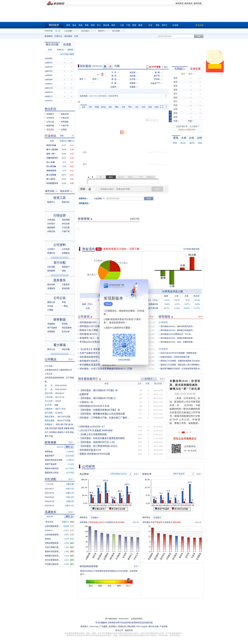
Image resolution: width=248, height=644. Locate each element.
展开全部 (50, 191)
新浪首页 (189, 3)
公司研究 (163, 322)
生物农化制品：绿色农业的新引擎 (175, 357)
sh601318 (49, 88)
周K (117, 107)
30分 (150, 107)
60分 (157, 107)
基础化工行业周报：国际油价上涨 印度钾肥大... (181, 365)
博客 (158, 25)
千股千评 (65, 126)
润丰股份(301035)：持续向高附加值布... (177, 338)
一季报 (65, 306)
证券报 (64, 130)
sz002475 (49, 101)
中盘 (51, 436)
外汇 (99, 25)
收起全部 (65, 191)
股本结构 (51, 285)
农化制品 (53, 432)
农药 (68, 432)
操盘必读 (65, 114)
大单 (184, 138)
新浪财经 (49, 36)
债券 (113, 25)
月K (124, 107)
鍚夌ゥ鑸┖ (51, 154)
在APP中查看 (155, 67)
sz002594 (49, 80)
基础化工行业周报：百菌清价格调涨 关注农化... (181, 361)
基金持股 (66, 288)
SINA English (142, 626)
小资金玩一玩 (86, 402)
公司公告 (50, 122)
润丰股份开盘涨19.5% (90, 450)
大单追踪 (51, 220)
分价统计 (51, 224)
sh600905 (49, 58)
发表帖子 (149, 379)
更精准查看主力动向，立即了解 (121, 249)
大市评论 (50, 118)
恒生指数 (116, 31)
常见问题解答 (101, 623)
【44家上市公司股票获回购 (93, 434)
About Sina (94, 626)
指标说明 (195, 249)
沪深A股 (67, 424)
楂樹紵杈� (51, 145)
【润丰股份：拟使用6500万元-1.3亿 (97, 442)
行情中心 (58, 36)
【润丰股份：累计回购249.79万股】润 (99, 390)
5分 (137, 107)
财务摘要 (51, 442)
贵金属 (106, 25)
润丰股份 (68, 36)
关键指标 (51, 324)
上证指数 (68, 31)
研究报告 (165, 317)
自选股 (175, 25)
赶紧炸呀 (84, 394)
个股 (128, 25)
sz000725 (49, 63)
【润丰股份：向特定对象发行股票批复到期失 (102, 438)
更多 (151, 317)
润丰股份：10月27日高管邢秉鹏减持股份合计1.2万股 (106, 369)
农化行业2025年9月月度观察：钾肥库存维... (179, 353)
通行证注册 (153, 626)
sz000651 (49, 75)
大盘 (122, 25)
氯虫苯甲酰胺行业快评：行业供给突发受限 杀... (181, 369)
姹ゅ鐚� (51, 162)
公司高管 (66, 249)
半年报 (50, 306)
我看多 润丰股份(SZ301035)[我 (95, 454)
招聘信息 (122, 626)
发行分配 (60, 263)
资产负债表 (52, 328)
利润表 (65, 324)
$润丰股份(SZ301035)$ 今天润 (94, 406)
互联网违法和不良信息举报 (119, 623)
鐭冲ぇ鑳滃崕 (52, 149)
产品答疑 (164, 626)
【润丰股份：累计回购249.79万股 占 (98, 398)
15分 (143, 107)
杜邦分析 (66, 332)
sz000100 (49, 67)
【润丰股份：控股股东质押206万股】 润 (100, 410)
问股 (117, 66)
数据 (140, 25)
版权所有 (129, 630)
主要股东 (66, 285)
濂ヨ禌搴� (51, 175)
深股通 (60, 428)
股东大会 (51, 349)
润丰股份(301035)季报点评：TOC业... (176, 334)
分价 (192, 138)
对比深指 (170, 116)
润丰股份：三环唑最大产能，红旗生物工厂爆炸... (104, 418)
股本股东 (60, 280)
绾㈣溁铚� (51, 166)
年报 (64, 302)
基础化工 (61, 432)
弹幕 (83, 189)
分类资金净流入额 (173, 291)
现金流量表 (67, 328)
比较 (149, 198)
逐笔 (176, 138)
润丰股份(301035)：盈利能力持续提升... (177, 330)
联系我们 (113, 626)
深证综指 (53, 428)
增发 (64, 271)
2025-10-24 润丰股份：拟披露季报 (104, 96)
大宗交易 (66, 228)
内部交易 (51, 231)
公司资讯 (84, 317)
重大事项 (60, 345)
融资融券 (51, 228)
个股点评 (65, 118)
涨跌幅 (70, 50)
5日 (90, 107)
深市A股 (59, 424)
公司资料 (60, 245)
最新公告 (51, 302)
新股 (134, 25)
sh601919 (49, 71)
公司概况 (51, 359)
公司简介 (51, 249)
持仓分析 (66, 224)
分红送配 (51, 267)
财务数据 (60, 319)
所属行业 (51, 253)
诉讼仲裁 (66, 349)
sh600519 (49, 92)
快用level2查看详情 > (187, 130)
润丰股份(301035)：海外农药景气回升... (177, 326)
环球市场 (49, 31)
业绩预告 (51, 332)
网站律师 (131, 626)
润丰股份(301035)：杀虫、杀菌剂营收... (177, 342)
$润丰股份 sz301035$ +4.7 (92, 427)
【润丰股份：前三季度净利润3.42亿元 (99, 446)
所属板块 (66, 253)
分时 (84, 107)
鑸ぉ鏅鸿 (51, 179)
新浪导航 (198, 3)
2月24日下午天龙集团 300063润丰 (96, 430)
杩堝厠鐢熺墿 (52, 183)
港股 (81, 25)
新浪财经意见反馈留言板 (142, 623)
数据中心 (51, 202)
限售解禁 (51, 271)
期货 (93, 25)
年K (130, 107)
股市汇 (165, 25)
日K (110, 107)
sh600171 (49, 96)
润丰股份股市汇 (88, 379)
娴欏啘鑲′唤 (51, 171)
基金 (74, 25)
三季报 (50, 310)
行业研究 (163, 349)
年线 (97, 107)
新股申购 (50, 126)
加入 (166, 67)
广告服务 (104, 626)
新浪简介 (84, 626)
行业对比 (51, 136)
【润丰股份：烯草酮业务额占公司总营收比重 (102, 414)
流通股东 (51, 288)
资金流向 (89, 249)
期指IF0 (101, 31)
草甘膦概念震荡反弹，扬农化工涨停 (98, 365)
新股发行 (66, 267)
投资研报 (84, 219)
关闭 (221, 74)
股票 (68, 25)
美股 (87, 25)
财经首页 (179, 3)
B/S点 (104, 107)
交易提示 (50, 114)
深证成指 (85, 31)
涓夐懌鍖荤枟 (52, 158)
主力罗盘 (187, 249)
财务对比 (66, 202)
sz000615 (49, 84)
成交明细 (66, 220)
